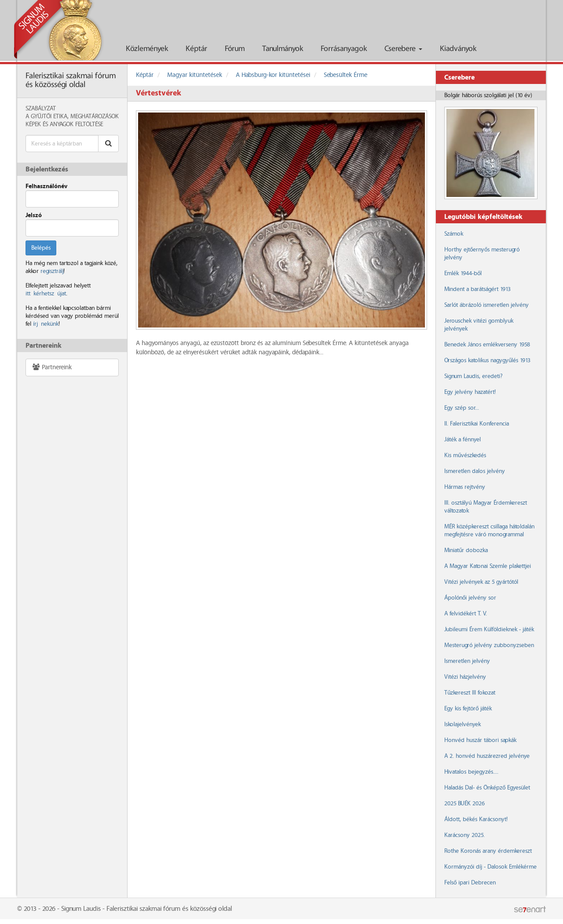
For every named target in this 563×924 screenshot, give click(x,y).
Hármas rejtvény (465, 487)
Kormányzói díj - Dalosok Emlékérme (490, 867)
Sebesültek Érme (345, 75)
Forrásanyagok (344, 49)
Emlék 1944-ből (463, 273)
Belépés (41, 248)
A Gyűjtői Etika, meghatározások (72, 116)
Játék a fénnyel (462, 440)
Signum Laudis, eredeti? (473, 376)
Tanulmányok (283, 49)
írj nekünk (46, 324)
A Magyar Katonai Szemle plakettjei (488, 566)
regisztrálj (52, 271)
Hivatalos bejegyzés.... (471, 772)
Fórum (235, 49)
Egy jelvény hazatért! (470, 392)
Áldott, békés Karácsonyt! (476, 819)
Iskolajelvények (462, 724)
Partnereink (52, 367)
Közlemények (147, 49)
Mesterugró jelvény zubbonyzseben (489, 645)
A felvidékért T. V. (466, 614)
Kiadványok (458, 49)
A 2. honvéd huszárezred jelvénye (487, 756)
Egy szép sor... (462, 408)
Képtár (196, 49)
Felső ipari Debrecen (470, 883)
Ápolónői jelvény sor (470, 598)
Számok (454, 234)
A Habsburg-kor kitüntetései (273, 75)
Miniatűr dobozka (466, 550)
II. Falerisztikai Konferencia (477, 424)
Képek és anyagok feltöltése (64, 124)
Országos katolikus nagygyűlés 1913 (487, 360)
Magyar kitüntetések (195, 75)
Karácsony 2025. (464, 835)
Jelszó (34, 215)
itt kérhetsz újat (46, 294)
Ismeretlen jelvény (467, 661)
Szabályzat (41, 109)
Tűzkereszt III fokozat (470, 693)
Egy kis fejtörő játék (468, 709)
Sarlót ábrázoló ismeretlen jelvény (486, 305)
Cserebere (403, 49)
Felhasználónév (46, 186)
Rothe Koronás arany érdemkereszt (488, 851)
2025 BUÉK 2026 (464, 804)
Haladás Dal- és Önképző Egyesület (487, 788)
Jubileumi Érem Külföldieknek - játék (489, 629)
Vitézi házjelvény (465, 677)
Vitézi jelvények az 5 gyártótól (481, 582)
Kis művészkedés (465, 455)
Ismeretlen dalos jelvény (475, 471)
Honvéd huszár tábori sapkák (480, 740)
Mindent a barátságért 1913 (477, 289)
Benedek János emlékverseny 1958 (487, 345)
